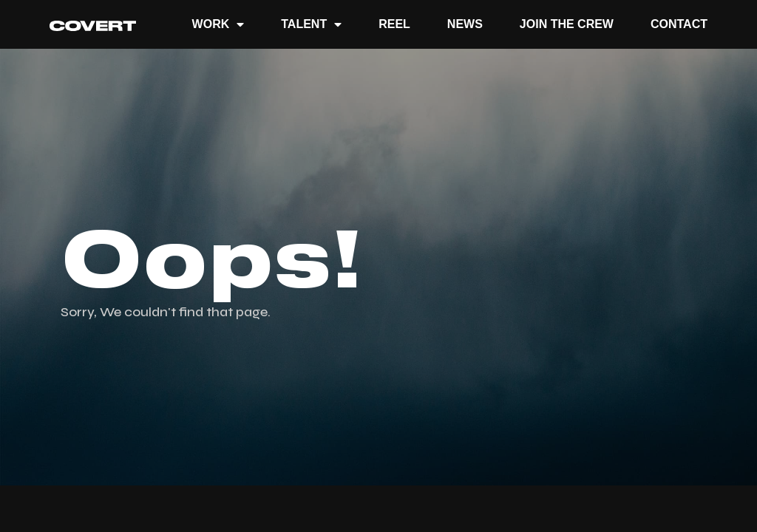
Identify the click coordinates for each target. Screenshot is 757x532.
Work (218, 24)
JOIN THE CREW (567, 24)
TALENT (311, 24)
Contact (679, 24)
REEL (394, 24)
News (465, 24)
